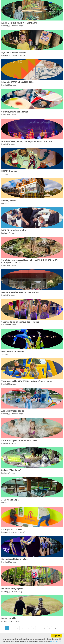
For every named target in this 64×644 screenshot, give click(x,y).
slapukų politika (55, 641)
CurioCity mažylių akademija (15, 112)
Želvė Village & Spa (10, 500)
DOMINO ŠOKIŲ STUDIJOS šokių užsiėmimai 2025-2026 (27, 141)
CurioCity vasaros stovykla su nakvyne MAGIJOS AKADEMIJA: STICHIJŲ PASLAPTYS (29, 261)
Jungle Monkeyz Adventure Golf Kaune (19, 23)
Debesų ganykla (9, 618)
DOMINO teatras (9, 171)
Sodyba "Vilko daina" (11, 470)
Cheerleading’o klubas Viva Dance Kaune (20, 322)
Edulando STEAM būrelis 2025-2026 (17, 82)
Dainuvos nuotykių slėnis (13, 589)
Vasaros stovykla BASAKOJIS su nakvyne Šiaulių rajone (27, 381)
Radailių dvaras (9, 201)
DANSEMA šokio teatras (12, 352)
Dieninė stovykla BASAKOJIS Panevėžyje (20, 292)
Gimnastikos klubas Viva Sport (15, 559)
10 (55, 628)
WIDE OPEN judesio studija (14, 230)
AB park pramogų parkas (13, 411)
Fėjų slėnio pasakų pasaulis (14, 52)
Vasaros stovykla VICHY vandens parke (19, 440)
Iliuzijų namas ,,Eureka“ (12, 529)
